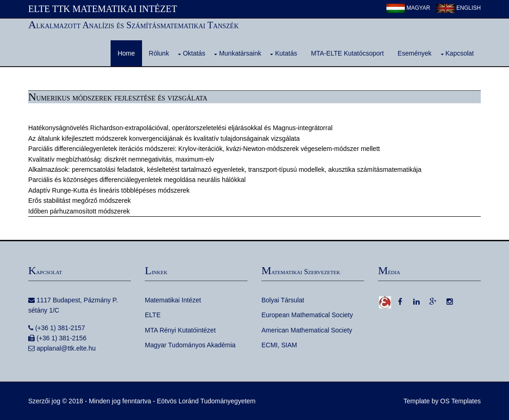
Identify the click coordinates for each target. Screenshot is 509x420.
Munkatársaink (240, 53)
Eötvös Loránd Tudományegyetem (206, 401)
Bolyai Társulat (283, 300)
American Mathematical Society (307, 330)
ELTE (153, 315)
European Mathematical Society (307, 315)
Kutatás (286, 53)
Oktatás (194, 53)
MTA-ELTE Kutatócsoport (347, 53)
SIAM (289, 345)
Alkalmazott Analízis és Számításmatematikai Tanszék (133, 25)
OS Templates (460, 401)
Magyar (408, 8)
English (459, 8)
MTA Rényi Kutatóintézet (180, 330)
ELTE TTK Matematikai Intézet (103, 9)
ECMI (270, 345)
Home (126, 53)
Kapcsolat (460, 53)
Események (414, 53)
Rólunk (159, 53)
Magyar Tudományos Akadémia (190, 345)
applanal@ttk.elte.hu (66, 348)
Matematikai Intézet (173, 300)
